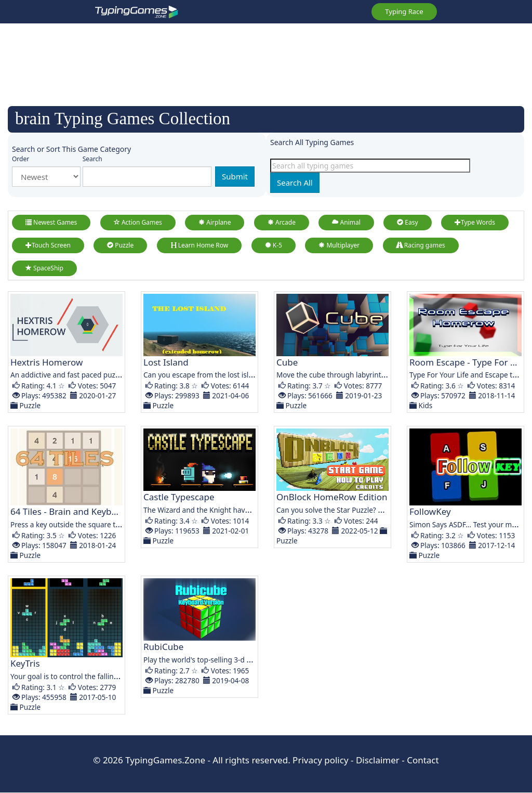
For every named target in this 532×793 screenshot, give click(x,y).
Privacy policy (320, 760)
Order (21, 159)
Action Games (138, 222)
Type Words (475, 222)
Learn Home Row (199, 245)
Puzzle (120, 245)
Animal (346, 222)
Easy (407, 222)
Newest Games (51, 222)
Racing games (421, 245)
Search (92, 159)
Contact (423, 760)
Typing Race (404, 11)
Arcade (282, 222)
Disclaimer (378, 760)
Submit (235, 176)
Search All (295, 183)
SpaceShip (44, 268)
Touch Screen (48, 245)
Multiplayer (339, 245)
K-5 (274, 245)
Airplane (215, 222)
